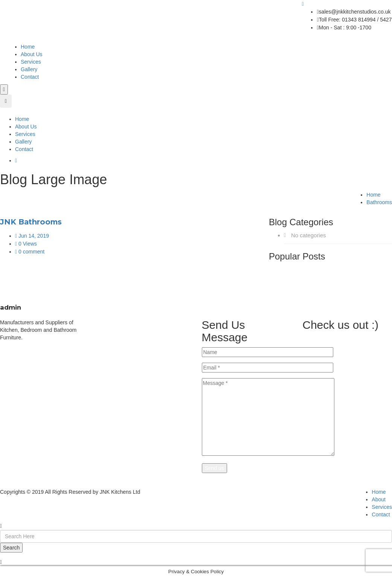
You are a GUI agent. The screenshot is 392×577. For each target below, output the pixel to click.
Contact (30, 77)
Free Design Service (140, 337)
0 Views (26, 244)
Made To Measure (137, 330)
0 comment (30, 252)
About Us (32, 54)
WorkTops (128, 322)
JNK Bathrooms (31, 222)
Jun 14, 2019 (32, 236)
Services (31, 62)
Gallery (29, 69)
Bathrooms (379, 202)
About (379, 499)
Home (28, 47)
